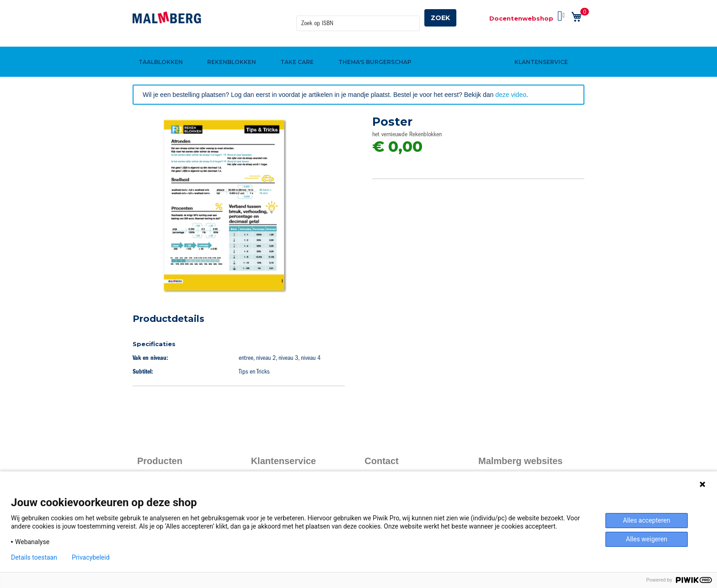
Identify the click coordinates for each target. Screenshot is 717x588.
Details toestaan (34, 557)
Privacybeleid (91, 557)
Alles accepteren (646, 520)
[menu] (358, 47)
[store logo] (167, 17)
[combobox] (358, 18)
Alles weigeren (647, 539)
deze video (511, 95)
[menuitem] (159, 47)
